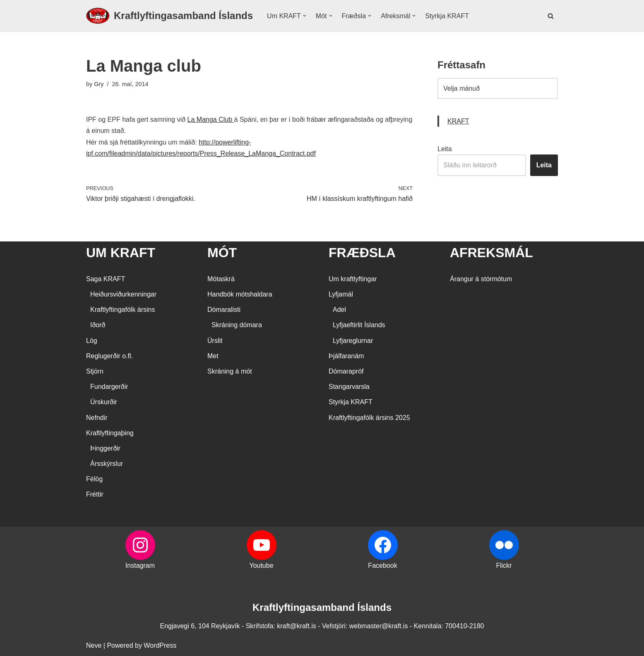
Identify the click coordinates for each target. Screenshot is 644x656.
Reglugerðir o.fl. (109, 356)
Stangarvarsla (349, 387)
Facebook (382, 566)
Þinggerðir (105, 448)
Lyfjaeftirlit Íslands (359, 325)
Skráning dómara (237, 325)
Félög (94, 479)
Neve (94, 645)
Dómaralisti (224, 310)
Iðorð (98, 325)
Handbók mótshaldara (240, 294)
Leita (445, 149)
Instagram (140, 566)
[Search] (551, 16)
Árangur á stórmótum (481, 279)
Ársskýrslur (107, 464)
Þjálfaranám (346, 356)
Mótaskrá (221, 279)
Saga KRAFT (106, 279)
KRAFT (458, 121)
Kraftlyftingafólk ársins (123, 310)
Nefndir (97, 418)
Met (213, 356)
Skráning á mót (230, 371)
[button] (305, 16)
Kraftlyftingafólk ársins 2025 (369, 418)
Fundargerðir (109, 387)
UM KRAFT (121, 253)
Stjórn (95, 371)
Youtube (261, 566)
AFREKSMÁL (491, 253)
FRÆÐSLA (362, 253)
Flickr (504, 566)
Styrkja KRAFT (447, 16)
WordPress (160, 645)
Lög (92, 341)
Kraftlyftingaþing (110, 433)
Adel (339, 310)
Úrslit (215, 341)
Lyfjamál (341, 294)
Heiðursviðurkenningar (123, 294)
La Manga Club (211, 119)
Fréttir (95, 494)
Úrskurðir (104, 402)
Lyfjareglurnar (353, 341)
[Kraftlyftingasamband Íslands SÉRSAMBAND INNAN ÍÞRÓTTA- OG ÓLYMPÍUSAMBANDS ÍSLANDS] (169, 16)
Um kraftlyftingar (353, 279)
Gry (99, 84)
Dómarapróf (346, 371)
